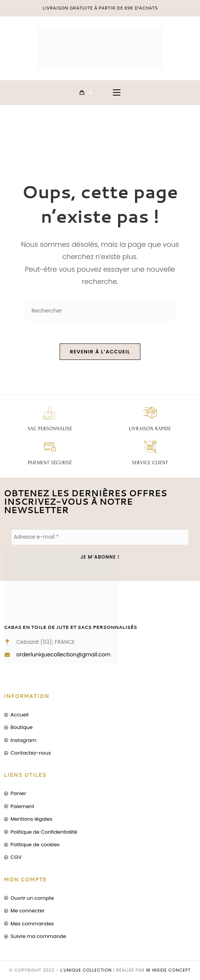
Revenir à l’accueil (100, 352)
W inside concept (168, 970)
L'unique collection (86, 970)
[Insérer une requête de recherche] (100, 311)
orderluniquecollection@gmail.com (64, 654)
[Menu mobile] (117, 93)
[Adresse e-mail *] (100, 537)
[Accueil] (12, 138)
